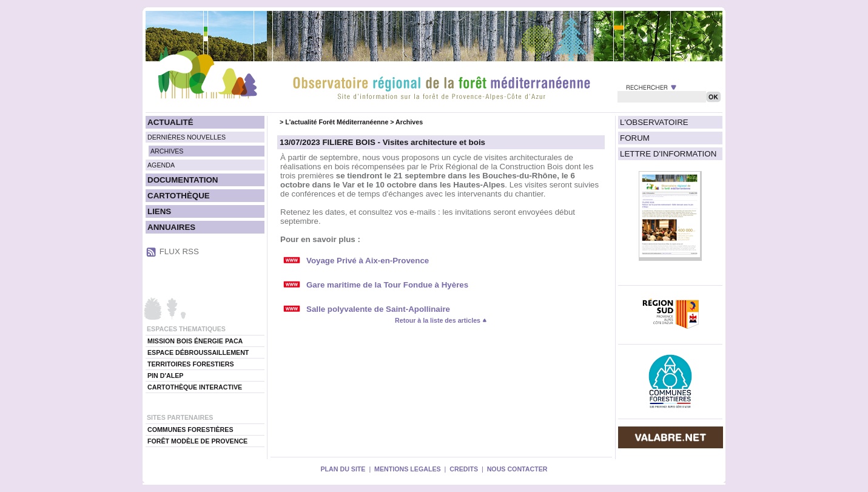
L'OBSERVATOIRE (654, 122)
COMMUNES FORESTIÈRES (190, 430)
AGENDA (161, 165)
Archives (409, 122)
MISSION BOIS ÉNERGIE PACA (195, 341)
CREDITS (464, 469)
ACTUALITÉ (170, 122)
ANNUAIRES (171, 227)
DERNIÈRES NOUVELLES (187, 137)
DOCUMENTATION (183, 180)
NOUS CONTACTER (517, 469)
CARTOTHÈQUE (179, 196)
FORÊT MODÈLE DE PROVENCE (197, 441)
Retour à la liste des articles (441, 320)
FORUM (635, 138)
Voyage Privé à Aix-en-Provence (368, 261)
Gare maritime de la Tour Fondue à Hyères (387, 285)
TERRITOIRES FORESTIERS (191, 364)
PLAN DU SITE (343, 469)
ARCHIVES (167, 151)
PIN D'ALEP (165, 376)
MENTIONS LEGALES (408, 469)
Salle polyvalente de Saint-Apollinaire (378, 309)
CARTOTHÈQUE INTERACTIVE (195, 387)
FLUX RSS (179, 251)
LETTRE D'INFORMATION (668, 154)
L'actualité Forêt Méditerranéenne (337, 122)
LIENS (159, 211)
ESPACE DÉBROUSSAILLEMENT (198, 352)
